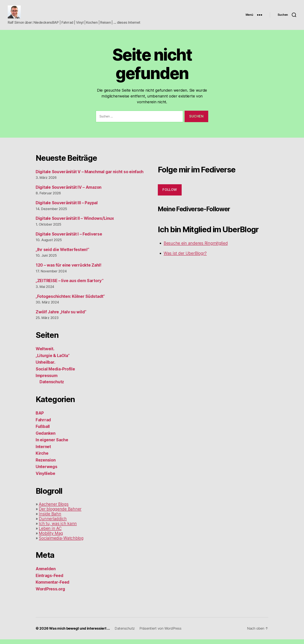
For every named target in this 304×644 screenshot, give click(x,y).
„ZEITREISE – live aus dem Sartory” (70, 285)
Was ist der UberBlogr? (185, 258)
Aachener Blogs (54, 509)
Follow (170, 194)
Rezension (46, 465)
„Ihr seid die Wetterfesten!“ (62, 254)
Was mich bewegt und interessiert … (79, 633)
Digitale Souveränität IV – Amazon (69, 192)
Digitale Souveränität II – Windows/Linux (75, 223)
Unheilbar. (45, 367)
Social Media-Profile (55, 373)
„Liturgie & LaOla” (53, 360)
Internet (43, 451)
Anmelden (46, 573)
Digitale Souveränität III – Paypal (67, 207)
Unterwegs (47, 471)
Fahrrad (43, 424)
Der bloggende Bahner (60, 514)
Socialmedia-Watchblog (61, 543)
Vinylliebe (45, 478)
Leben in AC (50, 533)
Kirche (42, 458)
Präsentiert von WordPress (160, 633)
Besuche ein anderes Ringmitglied (196, 248)
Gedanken (46, 438)
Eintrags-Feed (50, 580)
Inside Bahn (50, 518)
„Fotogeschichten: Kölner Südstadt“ (70, 301)
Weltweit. (45, 353)
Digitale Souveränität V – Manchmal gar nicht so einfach (90, 176)
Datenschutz (52, 386)
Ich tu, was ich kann (58, 528)
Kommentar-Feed (53, 587)
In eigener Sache (52, 445)
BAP (40, 418)
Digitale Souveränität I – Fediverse (69, 239)
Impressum (47, 380)
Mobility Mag (51, 538)
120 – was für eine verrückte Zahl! (69, 270)
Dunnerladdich (53, 523)
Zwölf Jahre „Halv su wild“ (61, 316)
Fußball (43, 431)
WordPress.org (50, 593)
